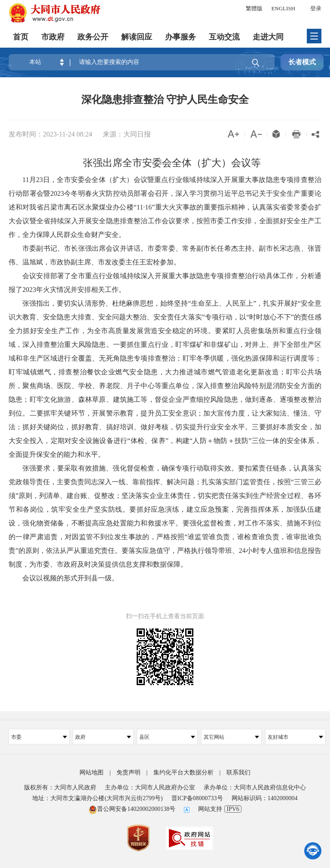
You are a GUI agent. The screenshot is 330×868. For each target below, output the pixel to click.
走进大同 (268, 36)
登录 (316, 8)
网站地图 (92, 772)
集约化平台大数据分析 (183, 772)
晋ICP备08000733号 (197, 798)
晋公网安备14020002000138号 (132, 809)
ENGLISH (283, 8)
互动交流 (224, 36)
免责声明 (128, 772)
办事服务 (180, 36)
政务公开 (93, 36)
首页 (21, 36)
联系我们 (238, 772)
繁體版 (254, 8)
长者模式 (302, 62)
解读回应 (137, 36)
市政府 (53, 36)
